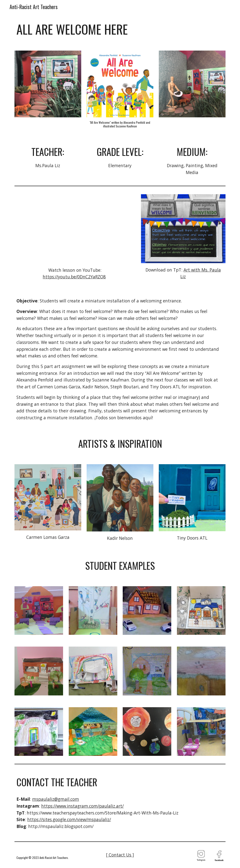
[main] (120, 29)
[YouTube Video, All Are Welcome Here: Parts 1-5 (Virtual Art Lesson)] (75, 229)
